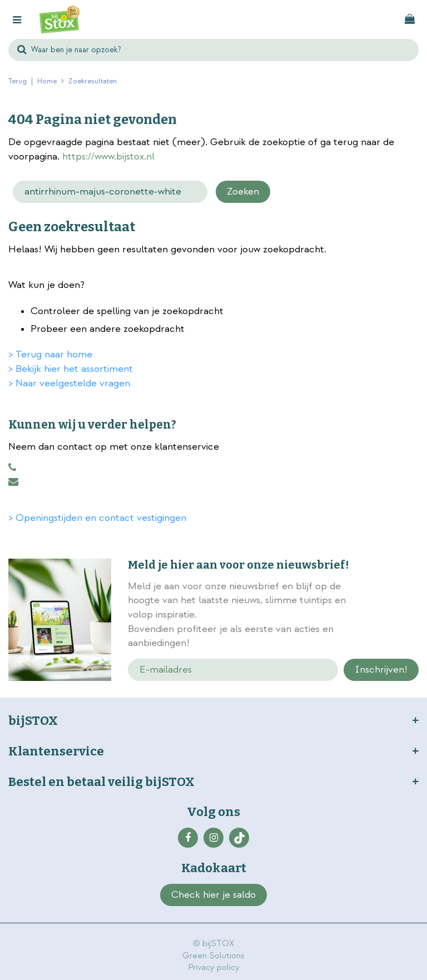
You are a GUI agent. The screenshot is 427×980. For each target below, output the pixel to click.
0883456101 (12, 467)
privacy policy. (391, 616)
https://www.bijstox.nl (108, 156)
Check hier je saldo (213, 895)
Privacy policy (214, 967)
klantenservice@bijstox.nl (13, 482)
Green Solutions (213, 956)
